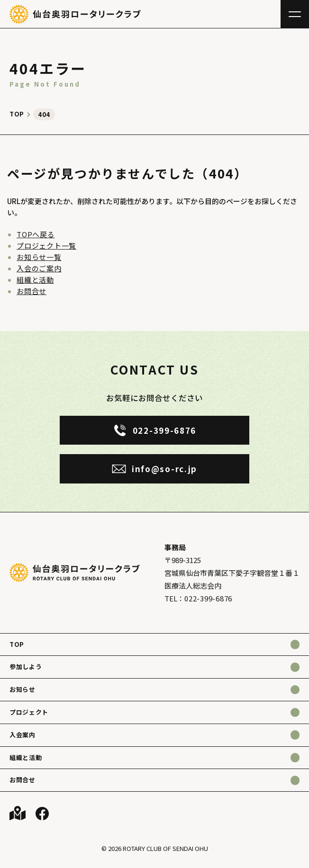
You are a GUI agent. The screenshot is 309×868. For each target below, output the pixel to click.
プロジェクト (29, 712)
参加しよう (26, 667)
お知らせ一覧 (39, 257)
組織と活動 (35, 280)
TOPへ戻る (36, 234)
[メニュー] (295, 14)
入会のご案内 (39, 268)
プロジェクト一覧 (46, 246)
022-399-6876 (208, 598)
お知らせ (23, 689)
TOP (17, 644)
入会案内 (23, 735)
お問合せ (32, 291)
